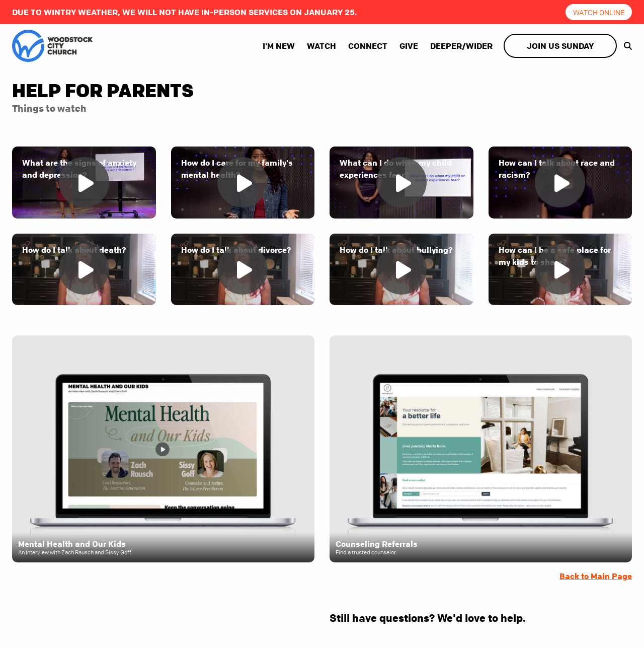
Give (409, 46)
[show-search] (625, 46)
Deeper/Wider (461, 46)
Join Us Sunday (560, 46)
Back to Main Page (596, 576)
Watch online (599, 12)
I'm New (279, 46)
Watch (321, 46)
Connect (368, 46)
